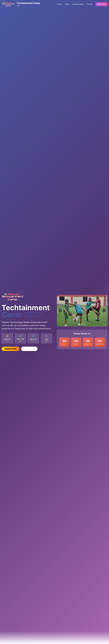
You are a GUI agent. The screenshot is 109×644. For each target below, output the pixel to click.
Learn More (29, 349)
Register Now (101, 4)
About (67, 4)
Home (60, 4)
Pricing (90, 4)
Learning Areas (78, 4)
